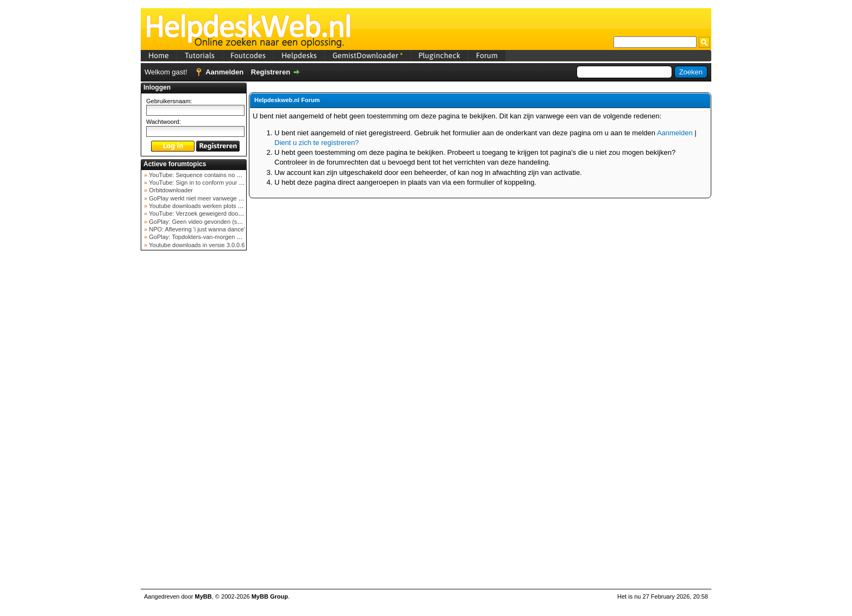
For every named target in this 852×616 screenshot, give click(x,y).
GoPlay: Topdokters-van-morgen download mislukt (215, 237)
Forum (487, 55)
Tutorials (200, 55)
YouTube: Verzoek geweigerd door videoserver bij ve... (220, 213)
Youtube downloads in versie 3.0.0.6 (196, 245)
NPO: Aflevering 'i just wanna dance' (196, 229)
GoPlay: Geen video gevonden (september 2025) (213, 222)
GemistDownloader (368, 55)
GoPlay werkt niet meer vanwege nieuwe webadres (216, 198)
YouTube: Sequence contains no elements (204, 175)
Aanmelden (224, 72)
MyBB (203, 596)
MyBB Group (270, 596)
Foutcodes (248, 55)
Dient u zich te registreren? (317, 143)
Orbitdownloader (170, 190)
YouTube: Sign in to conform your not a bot (205, 183)
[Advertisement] (194, 426)
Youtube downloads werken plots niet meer (205, 206)
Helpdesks (299, 55)
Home (159, 55)
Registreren (271, 72)
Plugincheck (439, 55)
